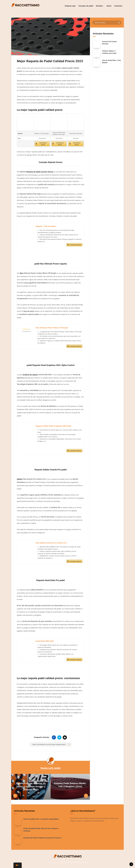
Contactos (118, 6)
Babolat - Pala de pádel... (46, 226)
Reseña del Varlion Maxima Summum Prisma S (42, 838)
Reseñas (99, 6)
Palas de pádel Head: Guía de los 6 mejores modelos (41, 830)
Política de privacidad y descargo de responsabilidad (75, 862)
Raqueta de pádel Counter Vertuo (40, 172)
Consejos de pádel (86, 6)
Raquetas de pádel (21, 22)
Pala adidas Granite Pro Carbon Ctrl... (52, 543)
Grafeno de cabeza (30, 375)
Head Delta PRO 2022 (45, 641)
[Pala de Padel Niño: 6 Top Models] (97, 63)
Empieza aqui (70, 6)
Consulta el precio (43, 144)
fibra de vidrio (29, 311)
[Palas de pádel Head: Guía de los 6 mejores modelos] (18, 831)
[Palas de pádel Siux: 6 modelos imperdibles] (18, 822)
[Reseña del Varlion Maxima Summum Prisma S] (18, 840)
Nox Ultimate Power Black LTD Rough (52, 328)
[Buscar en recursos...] (107, 23)
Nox (21, 273)
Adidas (20, 479)
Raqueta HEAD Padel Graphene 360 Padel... (54, 426)
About (109, 6)
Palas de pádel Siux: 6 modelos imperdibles (41, 819)
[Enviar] (119, 23)
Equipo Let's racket (51, 768)
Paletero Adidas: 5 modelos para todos (109, 52)
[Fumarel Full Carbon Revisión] (97, 44)
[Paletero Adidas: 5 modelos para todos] (97, 54)
